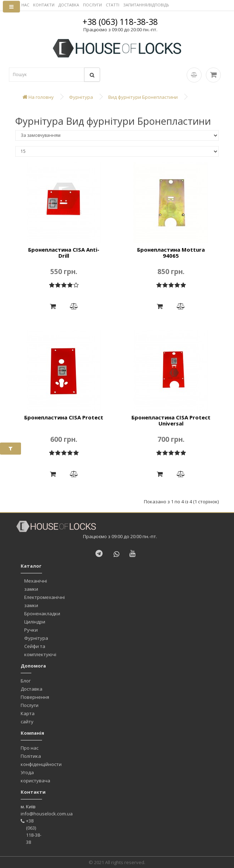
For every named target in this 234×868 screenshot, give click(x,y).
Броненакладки (42, 614)
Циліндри (35, 622)
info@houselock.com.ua (47, 814)
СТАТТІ (113, 5)
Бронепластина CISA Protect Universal (171, 420)
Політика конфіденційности (41, 760)
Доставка (32, 689)
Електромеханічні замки (45, 601)
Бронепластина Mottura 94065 (171, 253)
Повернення (35, 697)
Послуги (30, 705)
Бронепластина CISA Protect (64, 417)
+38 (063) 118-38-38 (120, 22)
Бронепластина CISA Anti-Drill (64, 253)
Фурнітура (36, 638)
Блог (26, 681)
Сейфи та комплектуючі (40, 650)
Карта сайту (28, 717)
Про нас (30, 748)
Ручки (31, 630)
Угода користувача (35, 776)
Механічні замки (36, 585)
